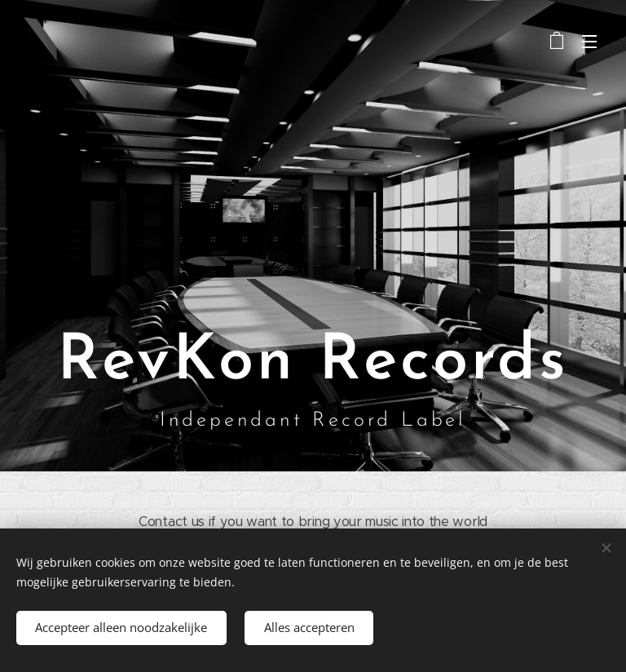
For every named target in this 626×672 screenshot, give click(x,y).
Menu (589, 42)
